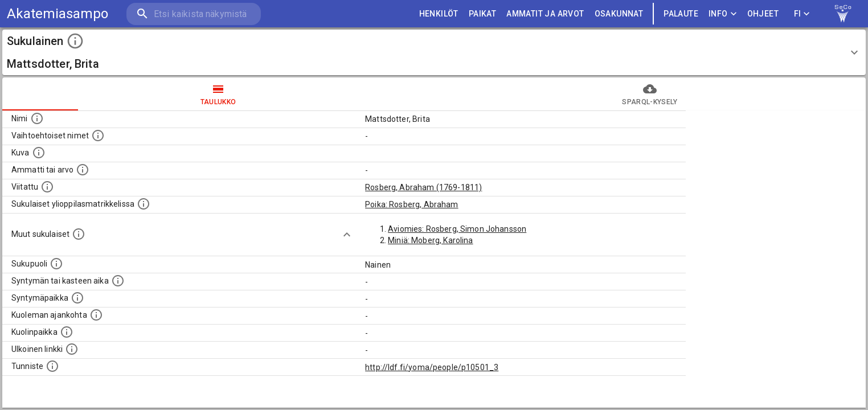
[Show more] (347, 235)
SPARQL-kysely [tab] (650, 94)
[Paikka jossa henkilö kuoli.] (67, 332)
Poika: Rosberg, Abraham (412, 204)
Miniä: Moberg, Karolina (430, 240)
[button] (434, 52)
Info (723, 14)
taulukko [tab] (218, 94)
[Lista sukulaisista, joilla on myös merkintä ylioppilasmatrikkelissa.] (144, 204)
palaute (681, 14)
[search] (194, 14)
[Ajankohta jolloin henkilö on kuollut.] (96, 315)
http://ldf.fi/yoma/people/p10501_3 (432, 367)
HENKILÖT (439, 14)
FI (802, 14)
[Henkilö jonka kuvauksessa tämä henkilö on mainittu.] (47, 187)
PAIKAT (482, 14)
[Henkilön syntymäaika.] (118, 281)
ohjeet (763, 14)
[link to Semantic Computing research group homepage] (843, 14)
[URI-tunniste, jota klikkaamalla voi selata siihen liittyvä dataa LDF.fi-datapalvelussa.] (52, 366)
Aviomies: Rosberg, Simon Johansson (457, 229)
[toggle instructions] (75, 41)
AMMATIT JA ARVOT (545, 14)
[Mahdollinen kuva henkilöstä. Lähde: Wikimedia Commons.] (39, 153)
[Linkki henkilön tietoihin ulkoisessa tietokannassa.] (72, 349)
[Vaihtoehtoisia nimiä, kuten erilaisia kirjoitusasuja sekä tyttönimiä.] (98, 136)
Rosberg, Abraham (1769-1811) (423, 187)
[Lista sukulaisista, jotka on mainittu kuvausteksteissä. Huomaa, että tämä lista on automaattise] (79, 234)
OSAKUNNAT (619, 14)
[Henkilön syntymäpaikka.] (77, 298)
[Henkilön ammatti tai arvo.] (83, 170)
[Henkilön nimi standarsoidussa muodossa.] (37, 118)
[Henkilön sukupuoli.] (56, 264)
